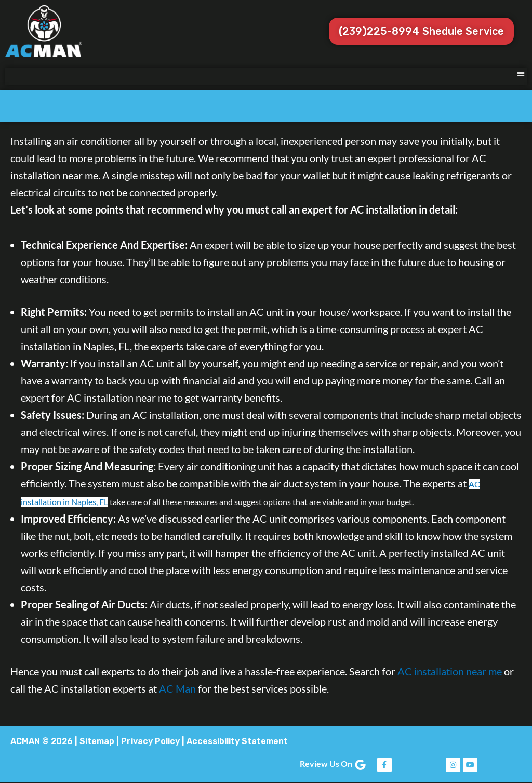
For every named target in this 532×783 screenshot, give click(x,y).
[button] (521, 74)
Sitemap (97, 741)
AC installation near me (450, 671)
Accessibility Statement (237, 741)
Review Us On (333, 764)
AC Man (177, 688)
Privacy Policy (150, 741)
